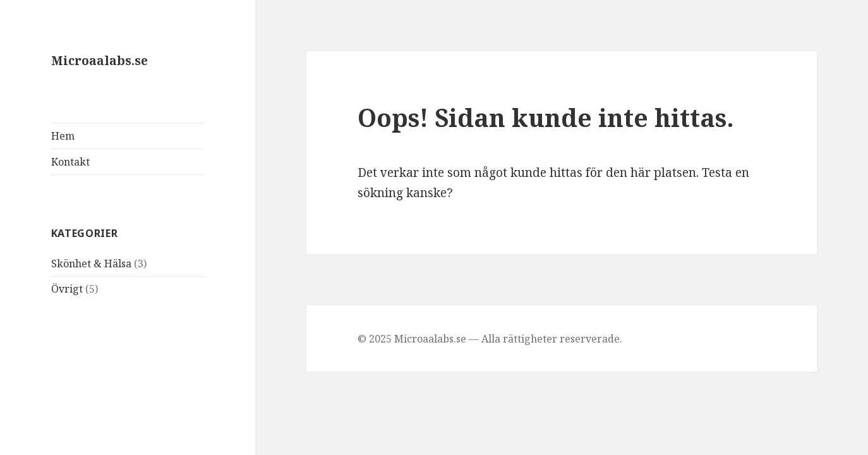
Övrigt (67, 289)
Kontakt (70, 162)
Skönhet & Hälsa (91, 264)
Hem (63, 136)
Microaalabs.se (99, 61)
